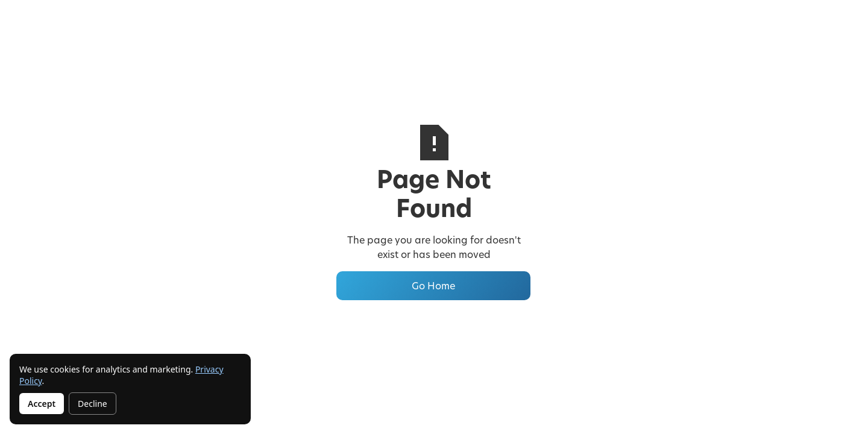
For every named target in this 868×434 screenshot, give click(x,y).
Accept (42, 404)
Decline (93, 404)
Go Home (433, 285)
